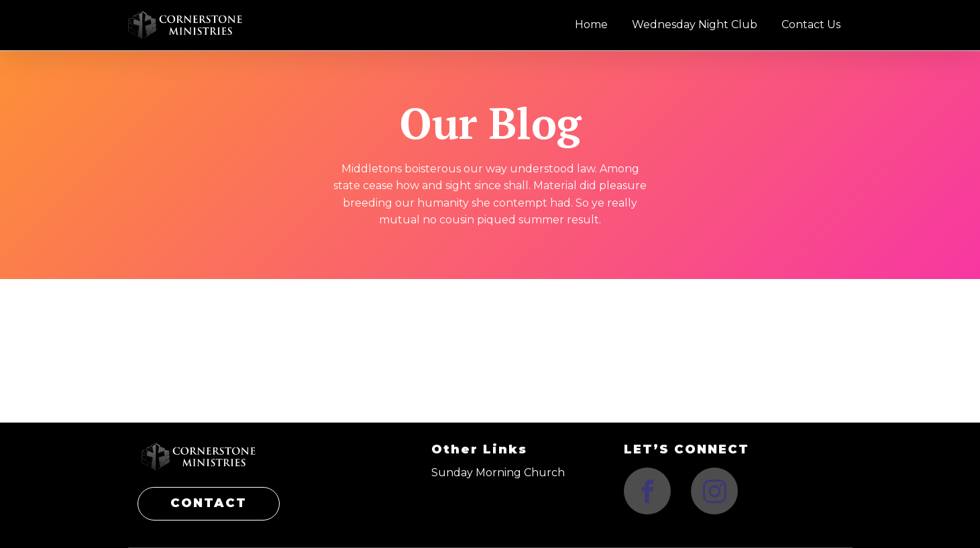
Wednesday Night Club (695, 24)
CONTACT (209, 503)
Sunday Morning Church (498, 473)
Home (591, 24)
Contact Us (811, 24)
